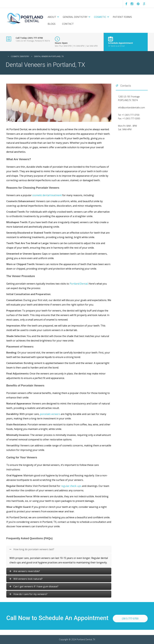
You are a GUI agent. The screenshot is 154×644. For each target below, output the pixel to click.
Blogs (52, 24)
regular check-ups (71, 486)
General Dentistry (75, 17)
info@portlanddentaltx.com (131, 108)
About (52, 17)
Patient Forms (122, 17)
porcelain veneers (50, 414)
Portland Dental (79, 284)
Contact (68, 24)
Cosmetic (100, 17)
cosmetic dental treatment (47, 195)
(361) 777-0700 (130, 619)
